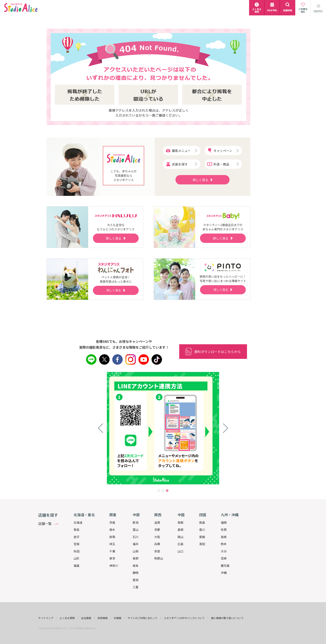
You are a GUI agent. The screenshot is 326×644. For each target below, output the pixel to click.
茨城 (112, 522)
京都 (157, 530)
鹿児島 (225, 566)
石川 (136, 537)
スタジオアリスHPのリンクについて (184, 618)
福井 (136, 544)
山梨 (136, 551)
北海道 (78, 522)
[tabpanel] (163, 428)
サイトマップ (46, 618)
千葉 (112, 551)
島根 (180, 530)
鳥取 (180, 522)
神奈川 (114, 566)
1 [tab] (159, 491)
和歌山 (159, 558)
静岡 (136, 573)
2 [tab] (163, 491)
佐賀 (224, 530)
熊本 (224, 544)
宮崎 (224, 558)
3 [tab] (167, 491)
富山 (136, 530)
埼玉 (112, 544)
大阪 (157, 537)
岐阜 (136, 566)
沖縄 (224, 573)
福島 (77, 566)
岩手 (77, 537)
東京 (112, 558)
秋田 (77, 551)
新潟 (136, 522)
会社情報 (86, 618)
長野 (136, 558)
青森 (77, 530)
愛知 (136, 580)
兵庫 (157, 544)
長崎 (224, 537)
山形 (77, 558)
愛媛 (202, 537)
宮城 (77, 544)
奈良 (157, 551)
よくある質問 (67, 618)
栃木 (112, 530)
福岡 (224, 522)
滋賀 (157, 522)
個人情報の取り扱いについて (227, 618)
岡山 (180, 537)
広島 (180, 544)
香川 (202, 530)
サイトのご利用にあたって (143, 618)
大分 (224, 551)
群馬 (112, 537)
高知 (202, 544)
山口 (180, 551)
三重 (136, 587)
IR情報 (118, 618)
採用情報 (102, 618)
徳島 (202, 522)
